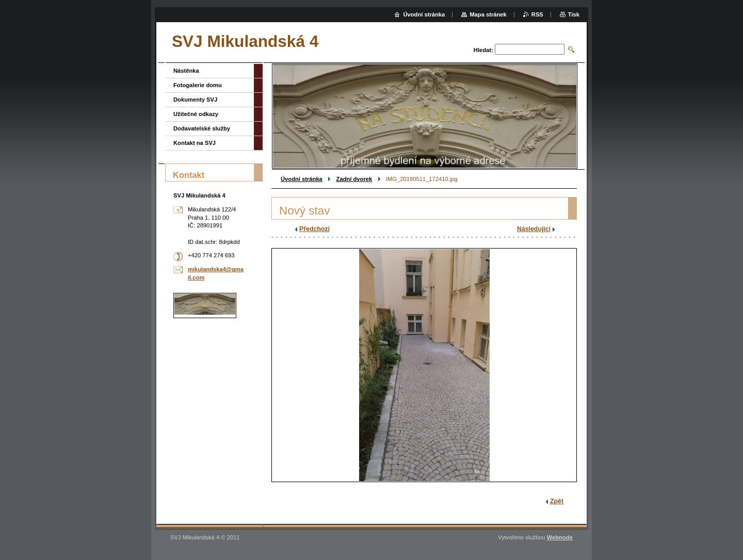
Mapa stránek (488, 14)
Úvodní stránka (302, 179)
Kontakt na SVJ (195, 143)
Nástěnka (186, 71)
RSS (537, 14)
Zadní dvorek (354, 179)
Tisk (574, 14)
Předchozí (314, 229)
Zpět (557, 501)
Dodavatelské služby (202, 128)
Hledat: (483, 50)
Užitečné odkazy (196, 114)
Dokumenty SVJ (195, 100)
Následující (534, 229)
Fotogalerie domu (198, 85)
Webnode (560, 537)
